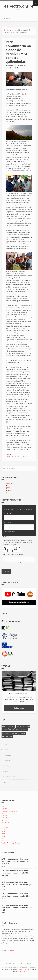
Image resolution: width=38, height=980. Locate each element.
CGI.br (4, 813)
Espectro (5, 726)
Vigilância (22, 733)
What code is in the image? (13, 554)
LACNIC (4, 832)
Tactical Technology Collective (11, 843)
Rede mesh (24, 730)
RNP (3, 841)
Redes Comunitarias (10, 777)
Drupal (12, 951)
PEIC (3, 838)
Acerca (6, 750)
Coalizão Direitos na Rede (10, 811)
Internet (12, 730)
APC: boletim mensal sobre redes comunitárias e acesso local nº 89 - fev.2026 (15, 873)
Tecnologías (7, 755)
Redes (28, 726)
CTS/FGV (4, 816)
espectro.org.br (19, 6)
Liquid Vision (21, 972)
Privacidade (14, 733)
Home (6, 30)
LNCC (3, 834)
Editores (6, 782)
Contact (29, 963)
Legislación (7, 761)
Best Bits (4, 809)
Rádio (17, 730)
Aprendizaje (7, 766)
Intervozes (5, 827)
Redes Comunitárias (12, 456)
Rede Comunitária (7, 737)
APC (3, 806)
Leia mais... (19, 708)
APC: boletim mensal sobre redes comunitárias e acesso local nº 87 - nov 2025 (17, 896)
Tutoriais (5, 730)
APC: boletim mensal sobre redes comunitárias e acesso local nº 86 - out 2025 (17, 908)
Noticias (6, 771)
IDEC (3, 825)
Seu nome (8, 513)
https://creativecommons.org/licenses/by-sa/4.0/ (17, 936)
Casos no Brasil (25, 456)
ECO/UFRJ (5, 818)
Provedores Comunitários (19, 694)
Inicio (5, 744)
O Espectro (10, 963)
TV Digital (12, 726)
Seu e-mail (8, 523)
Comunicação (20, 726)
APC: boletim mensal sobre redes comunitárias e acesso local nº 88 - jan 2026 (17, 884)
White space (6, 733)
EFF (3, 820)
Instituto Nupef (22, 969)
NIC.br (4, 836)
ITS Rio (4, 829)
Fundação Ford (6, 822)
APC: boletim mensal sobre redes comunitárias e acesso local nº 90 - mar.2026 (15, 861)
